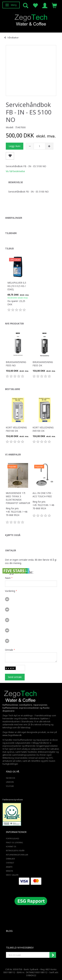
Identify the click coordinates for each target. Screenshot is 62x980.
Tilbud (10, 248)
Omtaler (11, 550)
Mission (9, 871)
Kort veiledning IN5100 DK (43, 429)
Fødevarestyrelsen (13, 800)
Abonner (53, 955)
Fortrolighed (13, 839)
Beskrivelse (16, 182)
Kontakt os (11, 847)
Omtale (9, 650)
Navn (8, 578)
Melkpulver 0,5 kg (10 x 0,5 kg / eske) (17, 286)
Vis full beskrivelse (15, 171)
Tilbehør (11, 233)
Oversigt (10, 863)
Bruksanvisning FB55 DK (43, 364)
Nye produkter (14, 324)
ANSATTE (9, 867)
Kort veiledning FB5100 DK (16, 429)
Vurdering (10, 591)
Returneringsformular (17, 855)
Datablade (10, 859)
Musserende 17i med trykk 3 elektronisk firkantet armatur (18, 498)
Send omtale (15, 677)
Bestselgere (13, 389)
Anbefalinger (14, 218)
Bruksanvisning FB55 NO (16, 364)
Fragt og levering (14, 843)
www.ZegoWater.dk (12, 735)
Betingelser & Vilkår (15, 851)
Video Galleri (12, 875)
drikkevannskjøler (47, 752)
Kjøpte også (13, 535)
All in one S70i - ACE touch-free (43, 495)
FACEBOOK (10, 778)
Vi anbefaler (13, 454)
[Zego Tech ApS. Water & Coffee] (31, 20)
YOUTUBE (10, 786)
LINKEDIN (10, 782)
